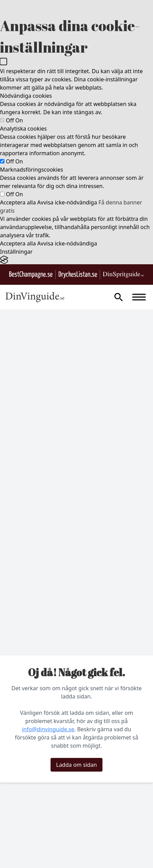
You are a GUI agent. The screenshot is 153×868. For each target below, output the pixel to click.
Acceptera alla (18, 202)
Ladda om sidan (76, 765)
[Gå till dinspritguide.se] (123, 275)
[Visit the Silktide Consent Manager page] (76, 260)
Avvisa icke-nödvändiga (67, 202)
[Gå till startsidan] (35, 297)
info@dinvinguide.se (48, 729)
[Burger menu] (139, 297)
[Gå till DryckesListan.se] (78, 275)
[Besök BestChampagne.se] (31, 275)
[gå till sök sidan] (119, 297)
